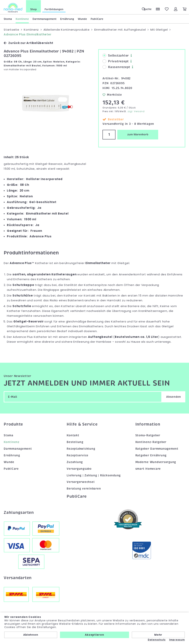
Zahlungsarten (19, 512)
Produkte (13, 424)
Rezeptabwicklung (81, 448)
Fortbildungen (54, 9)
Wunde (82, 19)
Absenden (174, 396)
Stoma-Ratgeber (148, 435)
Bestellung (75, 442)
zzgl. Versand (136, 111)
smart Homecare (148, 468)
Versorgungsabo (79, 468)
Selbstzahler (116, 55)
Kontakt (73, 435)
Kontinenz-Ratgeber (151, 442)
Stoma (8, 19)
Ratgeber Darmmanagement (157, 448)
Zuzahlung (75, 462)
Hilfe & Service (82, 424)
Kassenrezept (116, 67)
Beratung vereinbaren (84, 488)
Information (148, 424)
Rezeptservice (78, 455)
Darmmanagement (44, 19)
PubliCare (97, 19)
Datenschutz (157, 640)
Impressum (177, 640)
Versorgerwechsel (81, 482)
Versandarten (18, 578)
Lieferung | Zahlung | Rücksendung (94, 475)
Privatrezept (116, 61)
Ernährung (67, 19)
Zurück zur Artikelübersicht (28, 43)
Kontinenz (22, 19)
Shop (34, 9)
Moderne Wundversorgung (156, 462)
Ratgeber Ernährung (151, 455)
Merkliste (112, 94)
